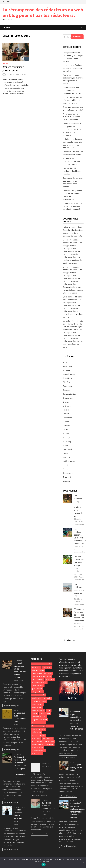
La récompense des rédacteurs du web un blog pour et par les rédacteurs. (43, 12)
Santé (65, 465)
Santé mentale (36, 738)
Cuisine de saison (37, 673)
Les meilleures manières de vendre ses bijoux (72, 260)
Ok (43, 865)
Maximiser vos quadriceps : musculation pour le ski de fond (73, 161)
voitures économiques (39, 751)
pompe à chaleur (45, 714)
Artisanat (67, 370)
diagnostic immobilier (39, 676)
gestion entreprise (37, 689)
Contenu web (47, 667)
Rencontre (50, 726)
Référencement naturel (39, 735)
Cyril (10, 75)
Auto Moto (67, 378)
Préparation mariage (38, 726)
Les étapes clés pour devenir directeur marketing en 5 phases (72, 90)
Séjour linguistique (37, 745)
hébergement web (37, 692)
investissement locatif (38, 695)
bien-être (49, 664)
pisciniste (35, 714)
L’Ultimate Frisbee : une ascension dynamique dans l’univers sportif (73, 206)
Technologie (68, 473)
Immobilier (67, 418)
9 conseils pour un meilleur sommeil (73, 314)
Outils (65, 453)
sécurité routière (49, 741)
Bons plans (67, 386)
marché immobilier (38, 704)
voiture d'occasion (38, 748)
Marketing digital (37, 707)
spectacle (40, 741)
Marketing (67, 441)
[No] (83, 862)
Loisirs (5, 64)
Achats (66, 362)
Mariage (66, 437)
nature (49, 710)
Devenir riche (48, 673)
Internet (66, 422)
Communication (69, 394)
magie (44, 701)
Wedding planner (37, 754)
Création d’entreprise (38, 670)
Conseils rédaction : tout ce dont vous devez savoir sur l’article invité (73, 233)
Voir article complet (11, 706)
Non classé (67, 449)
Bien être (67, 382)
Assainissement (69, 374)
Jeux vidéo (47, 698)
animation (35, 664)
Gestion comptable (38, 686)
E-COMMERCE (50, 679)
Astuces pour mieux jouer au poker (13, 69)
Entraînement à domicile (39, 683)
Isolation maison (37, 698)
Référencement (69, 461)
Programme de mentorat (39, 720)
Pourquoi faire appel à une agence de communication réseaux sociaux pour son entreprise (73, 129)
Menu (7, 27)
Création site (68, 398)
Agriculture (67, 366)
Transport (67, 477)
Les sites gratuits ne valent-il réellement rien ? (18, 816)
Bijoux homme (69, 640)
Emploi (66, 402)
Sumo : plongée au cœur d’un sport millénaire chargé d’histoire (73, 100)
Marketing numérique (38, 710)
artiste (42, 664)
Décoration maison (38, 679)
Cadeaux (66, 390)
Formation (67, 414)
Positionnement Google (39, 717)
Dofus (49, 676)
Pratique (66, 457)
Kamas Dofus (36, 701)
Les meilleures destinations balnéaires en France (79, 590)
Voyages (66, 481)
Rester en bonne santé (38, 729)
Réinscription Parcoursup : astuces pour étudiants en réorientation (79, 615)
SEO (33, 741)
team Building (49, 745)
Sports (66, 469)
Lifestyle (66, 426)
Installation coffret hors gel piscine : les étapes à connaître (73, 68)
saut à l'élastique (48, 738)
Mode (65, 445)
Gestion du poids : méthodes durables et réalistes (72, 171)
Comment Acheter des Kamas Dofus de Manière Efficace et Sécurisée (73, 290)
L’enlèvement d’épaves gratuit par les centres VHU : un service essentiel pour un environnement (20, 766)
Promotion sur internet (39, 723)
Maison (66, 434)
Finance (66, 410)
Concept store (36, 667)
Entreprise (67, 406)
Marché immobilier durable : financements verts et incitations (72, 117)
